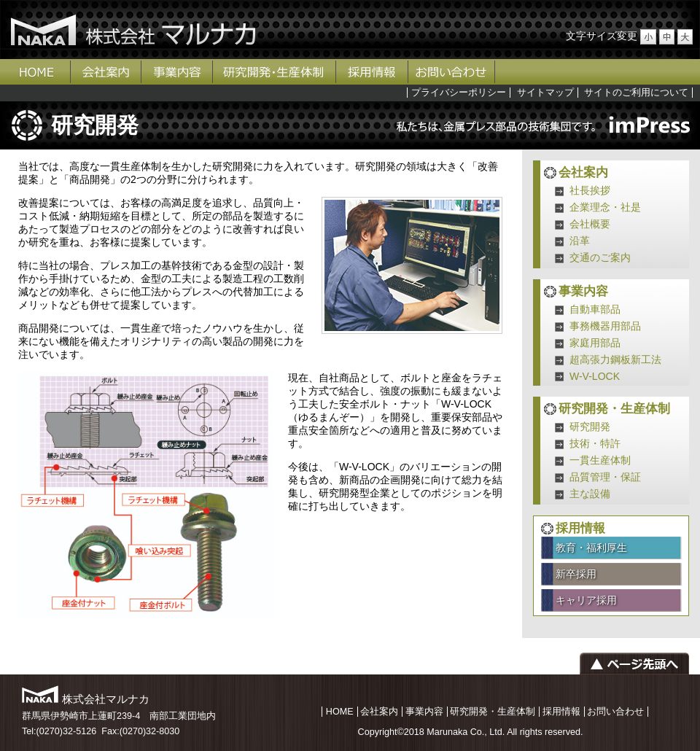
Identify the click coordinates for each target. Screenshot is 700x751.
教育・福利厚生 (591, 548)
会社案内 (106, 72)
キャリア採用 (586, 600)
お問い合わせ (452, 72)
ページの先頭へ (634, 664)
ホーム (35, 72)
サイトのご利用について (636, 93)
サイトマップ (545, 93)
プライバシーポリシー (459, 93)
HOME (340, 712)
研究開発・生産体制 (275, 72)
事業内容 (177, 72)
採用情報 (372, 72)
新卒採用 (576, 574)
